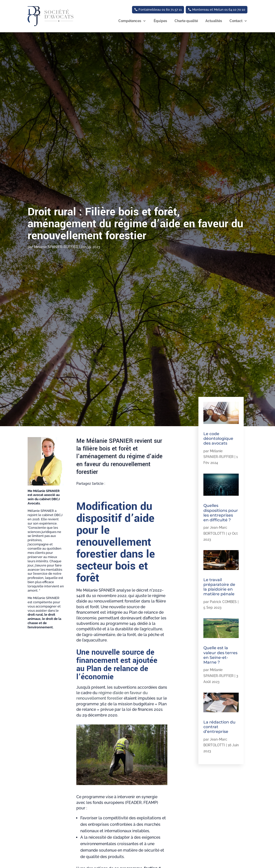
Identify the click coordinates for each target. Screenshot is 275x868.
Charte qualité (186, 21)
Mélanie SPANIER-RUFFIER (56, 247)
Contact (236, 21)
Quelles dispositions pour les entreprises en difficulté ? (221, 513)
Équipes (160, 21)
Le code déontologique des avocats (218, 438)
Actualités (214, 21)
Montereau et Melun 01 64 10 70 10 (219, 10)
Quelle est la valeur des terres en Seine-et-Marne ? (220, 655)
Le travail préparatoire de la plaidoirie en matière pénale (219, 587)
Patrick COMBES (223, 602)
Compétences (130, 21)
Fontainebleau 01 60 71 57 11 (160, 10)
